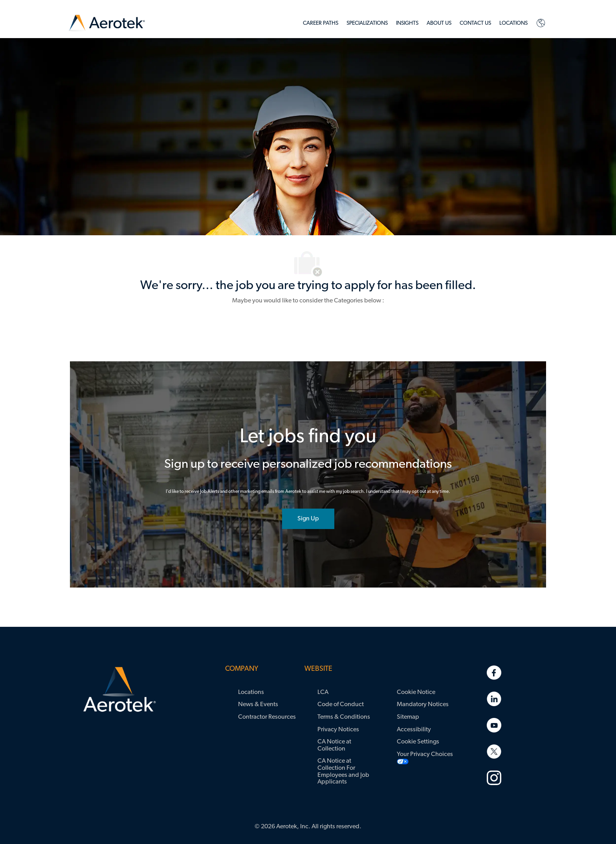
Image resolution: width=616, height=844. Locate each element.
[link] (107, 23)
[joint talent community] (308, 519)
